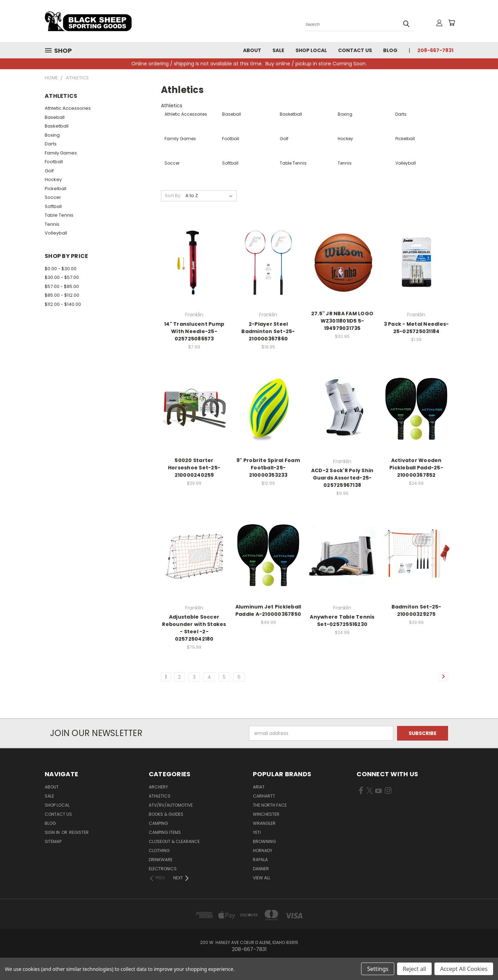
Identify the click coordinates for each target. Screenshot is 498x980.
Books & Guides (166, 814)
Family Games (61, 153)
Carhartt (264, 796)
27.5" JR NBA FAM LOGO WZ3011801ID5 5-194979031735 (342, 321)
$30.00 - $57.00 (62, 277)
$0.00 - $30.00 (61, 269)
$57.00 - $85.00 (62, 286)
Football (54, 162)
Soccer (53, 197)
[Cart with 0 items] (452, 23)
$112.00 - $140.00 (63, 304)
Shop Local (311, 50)
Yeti (257, 832)
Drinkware (161, 860)
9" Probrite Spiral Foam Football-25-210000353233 (268, 468)
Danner (261, 869)
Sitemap (53, 841)
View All (262, 878)
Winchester (266, 814)
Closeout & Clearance (174, 841)
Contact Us (355, 50)
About (252, 50)
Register (79, 832)
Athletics (160, 796)
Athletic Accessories (68, 108)
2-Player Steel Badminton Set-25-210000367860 (268, 331)
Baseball (55, 117)
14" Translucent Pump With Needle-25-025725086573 (194, 331)
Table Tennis (59, 215)
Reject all (414, 969)
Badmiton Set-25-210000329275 (416, 610)
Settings (378, 969)
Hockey (53, 179)
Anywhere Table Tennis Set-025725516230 (342, 621)
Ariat (259, 787)
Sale (278, 50)
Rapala (260, 860)
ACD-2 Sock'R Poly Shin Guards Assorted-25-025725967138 (342, 478)
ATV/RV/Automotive (171, 805)
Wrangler (264, 823)
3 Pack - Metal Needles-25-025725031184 (416, 328)
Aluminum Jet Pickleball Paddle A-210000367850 (268, 610)
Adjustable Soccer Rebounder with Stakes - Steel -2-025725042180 (194, 628)
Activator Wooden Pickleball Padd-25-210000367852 (416, 468)
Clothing (159, 851)
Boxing (52, 135)
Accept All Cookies (464, 969)
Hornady (263, 851)
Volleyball (56, 233)
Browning (264, 841)
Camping (158, 823)
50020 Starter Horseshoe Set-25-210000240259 (194, 468)
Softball (53, 206)
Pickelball (56, 189)
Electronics (163, 869)
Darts (51, 144)
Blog (390, 50)
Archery (158, 787)
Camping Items (165, 832)
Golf (49, 171)
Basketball (57, 126)
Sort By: (173, 196)
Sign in (53, 832)
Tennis (52, 224)
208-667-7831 (435, 50)
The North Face (270, 805)
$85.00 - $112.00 (62, 295)
